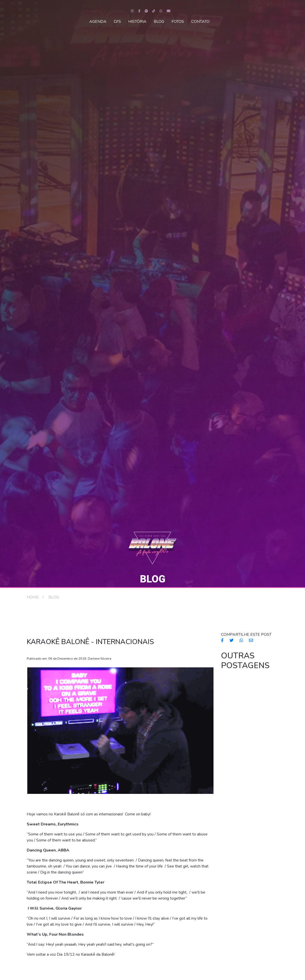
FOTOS (178, 22)
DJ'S (117, 22)
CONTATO (200, 22)
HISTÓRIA (137, 22)
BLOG (159, 22)
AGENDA (98, 22)
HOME (33, 597)
